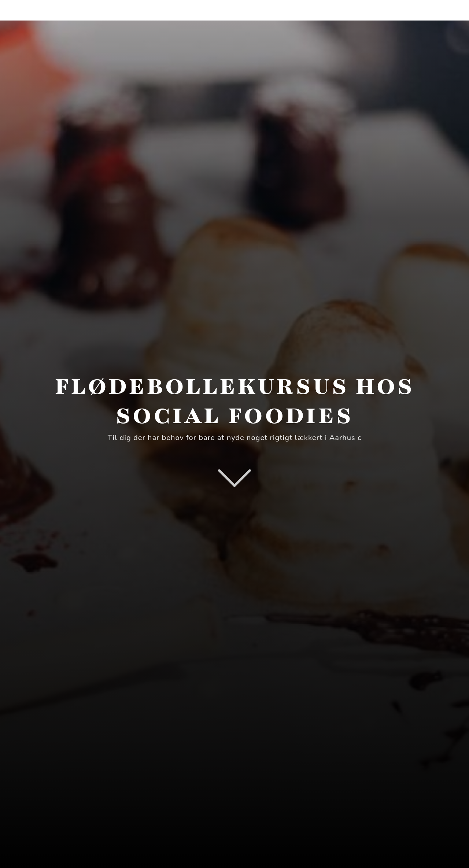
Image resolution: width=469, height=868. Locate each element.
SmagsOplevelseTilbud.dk (92, 10)
